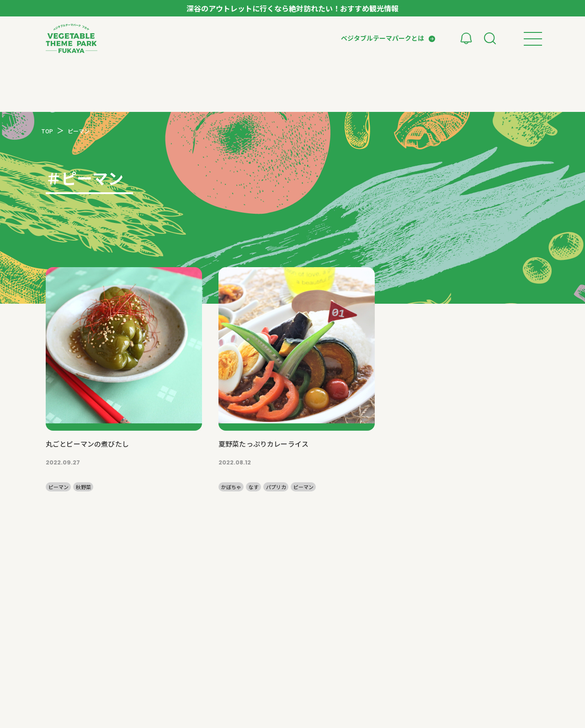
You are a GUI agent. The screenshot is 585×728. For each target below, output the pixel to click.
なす (254, 487)
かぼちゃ (231, 487)
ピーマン (58, 487)
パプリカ (276, 487)
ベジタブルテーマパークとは (383, 38)
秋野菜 (83, 487)
